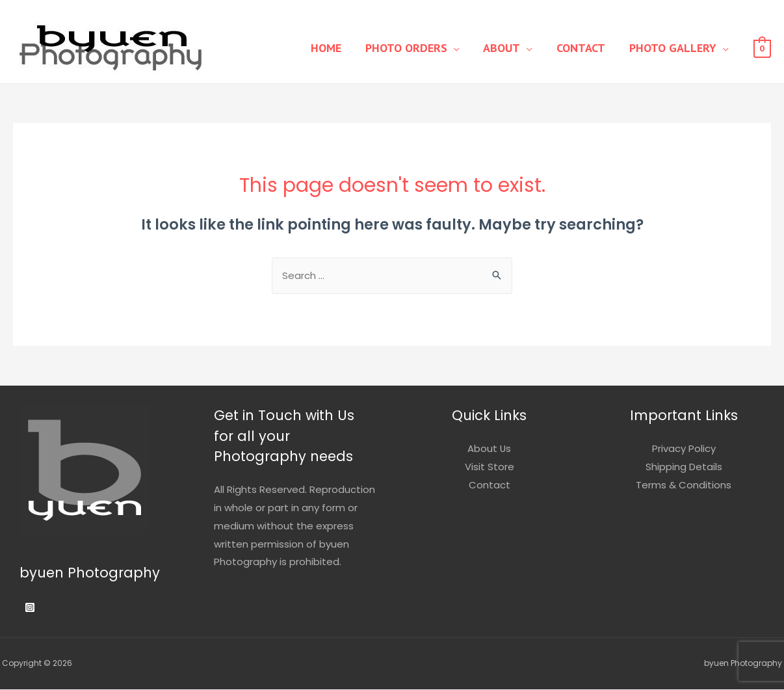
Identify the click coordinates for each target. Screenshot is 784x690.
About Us (490, 449)
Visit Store (490, 467)
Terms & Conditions (684, 485)
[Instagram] (30, 608)
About (513, 48)
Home (346, 48)
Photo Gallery (675, 48)
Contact (587, 48)
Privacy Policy (684, 449)
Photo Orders (421, 48)
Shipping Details (684, 467)
